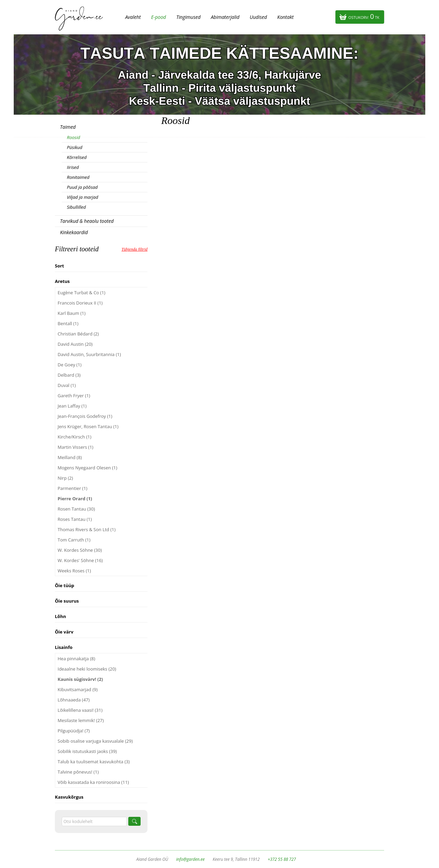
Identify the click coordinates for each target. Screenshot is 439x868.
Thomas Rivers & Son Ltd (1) (87, 529)
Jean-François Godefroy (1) (85, 416)
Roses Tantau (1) (75, 519)
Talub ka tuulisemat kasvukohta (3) (94, 762)
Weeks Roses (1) (74, 571)
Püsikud (75, 147)
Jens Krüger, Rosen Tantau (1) (88, 426)
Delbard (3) (69, 375)
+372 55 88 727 (282, 859)
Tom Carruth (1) (74, 540)
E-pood (158, 17)
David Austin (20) (75, 344)
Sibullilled (76, 207)
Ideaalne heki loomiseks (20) (87, 669)
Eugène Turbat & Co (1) (81, 293)
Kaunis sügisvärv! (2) (80, 679)
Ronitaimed (78, 177)
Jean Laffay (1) (72, 406)
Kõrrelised (77, 157)
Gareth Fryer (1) (74, 396)
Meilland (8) (70, 457)
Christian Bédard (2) (78, 334)
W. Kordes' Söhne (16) (80, 560)
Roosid (73, 137)
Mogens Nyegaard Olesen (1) (87, 468)
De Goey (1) (70, 365)
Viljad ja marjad (82, 197)
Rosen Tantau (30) (76, 509)
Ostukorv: (364, 16)
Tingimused (188, 17)
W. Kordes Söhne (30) (80, 550)
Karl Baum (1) (72, 313)
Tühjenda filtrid (134, 249)
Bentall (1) (68, 323)
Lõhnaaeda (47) (74, 700)
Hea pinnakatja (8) (76, 659)
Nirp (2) (65, 478)
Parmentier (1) (73, 488)
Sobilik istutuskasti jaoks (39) (87, 751)
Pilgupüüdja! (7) (74, 731)
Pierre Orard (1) (75, 499)
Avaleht (133, 17)
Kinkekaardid (74, 232)
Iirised (73, 167)
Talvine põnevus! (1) (78, 772)
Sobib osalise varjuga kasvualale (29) (95, 741)
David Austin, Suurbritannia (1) (89, 354)
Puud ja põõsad (82, 187)
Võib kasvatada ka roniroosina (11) (93, 782)
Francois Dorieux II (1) (80, 303)
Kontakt (285, 17)
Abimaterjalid (225, 17)
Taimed (68, 127)
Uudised (258, 17)
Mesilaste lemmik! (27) (81, 720)
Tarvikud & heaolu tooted (87, 221)
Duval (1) (67, 385)
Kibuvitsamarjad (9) (78, 689)
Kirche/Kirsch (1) (74, 437)
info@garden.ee (191, 859)
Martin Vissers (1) (75, 447)
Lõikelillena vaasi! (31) (80, 710)
